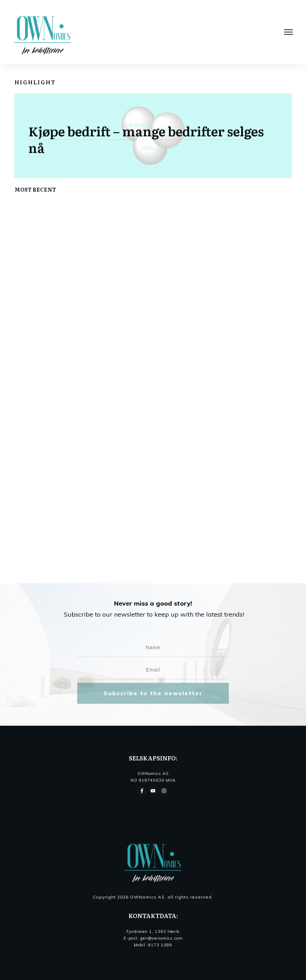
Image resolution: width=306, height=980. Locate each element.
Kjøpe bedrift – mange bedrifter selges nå (146, 139)
